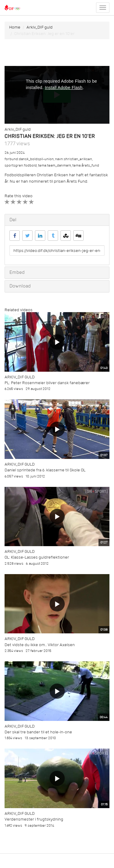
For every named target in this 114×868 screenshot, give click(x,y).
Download (20, 286)
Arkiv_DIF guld (40, 27)
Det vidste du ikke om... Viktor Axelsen (40, 645)
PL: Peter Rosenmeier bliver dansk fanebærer (47, 383)
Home (15, 27)
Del (13, 220)
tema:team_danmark (55, 165)
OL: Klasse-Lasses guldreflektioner (37, 557)
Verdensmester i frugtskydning (34, 819)
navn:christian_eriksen (74, 159)
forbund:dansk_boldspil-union (29, 159)
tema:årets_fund (86, 165)
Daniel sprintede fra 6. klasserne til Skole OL (45, 470)
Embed (17, 272)
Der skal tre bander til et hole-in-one (38, 732)
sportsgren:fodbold (21, 165)
